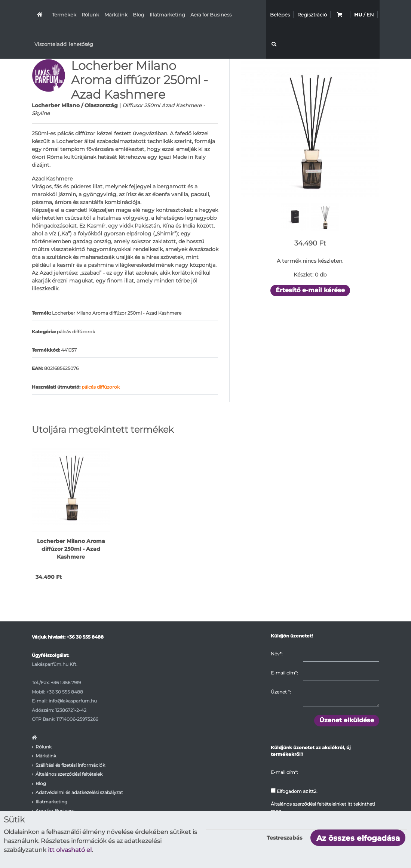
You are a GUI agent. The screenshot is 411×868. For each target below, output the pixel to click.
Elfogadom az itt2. (294, 791)
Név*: (277, 654)
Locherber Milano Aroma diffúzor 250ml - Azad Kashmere (71, 549)
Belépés (280, 15)
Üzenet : (281, 692)
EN (370, 15)
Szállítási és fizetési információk (70, 765)
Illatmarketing (167, 15)
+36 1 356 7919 (66, 682)
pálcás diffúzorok (101, 387)
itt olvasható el (70, 850)
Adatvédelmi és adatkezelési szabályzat (79, 792)
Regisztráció (312, 15)
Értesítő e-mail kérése (310, 290)
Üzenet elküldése (347, 720)
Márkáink (116, 15)
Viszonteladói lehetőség (64, 44)
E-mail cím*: (284, 673)
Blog (139, 15)
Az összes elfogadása (358, 838)
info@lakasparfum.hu (73, 701)
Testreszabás (284, 838)
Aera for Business (211, 15)
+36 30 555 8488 (85, 637)
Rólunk (90, 15)
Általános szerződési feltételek (69, 774)
